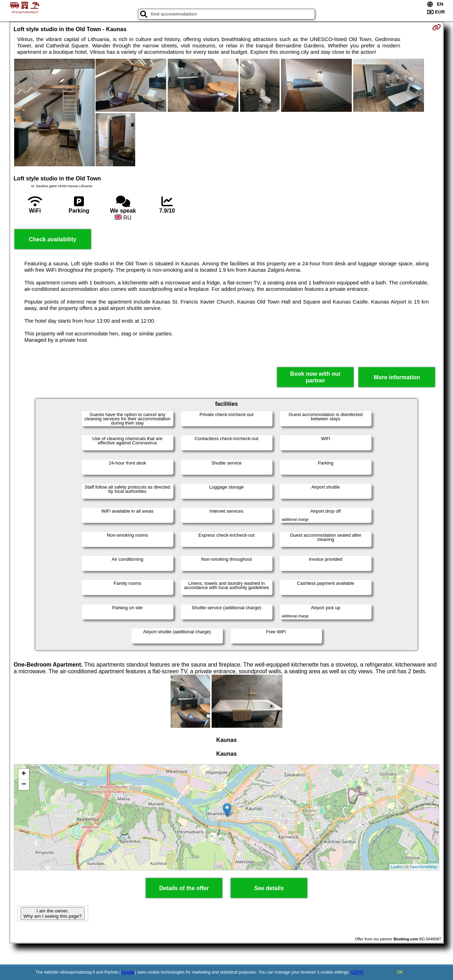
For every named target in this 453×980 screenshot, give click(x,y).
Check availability (52, 239)
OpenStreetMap (424, 867)
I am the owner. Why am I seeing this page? (52, 913)
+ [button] (24, 774)
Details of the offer (184, 888)
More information (397, 377)
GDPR (357, 972)
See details (269, 888)
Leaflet (397, 867)
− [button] (24, 785)
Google (128, 972)
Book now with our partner (316, 377)
